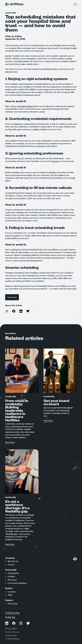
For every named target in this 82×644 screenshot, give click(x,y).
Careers (11, 565)
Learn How (12, 297)
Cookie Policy (11, 635)
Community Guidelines (17, 583)
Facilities (11, 577)
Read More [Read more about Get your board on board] (48, 421)
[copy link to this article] (7, 311)
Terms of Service (12, 632)
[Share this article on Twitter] (28, 311)
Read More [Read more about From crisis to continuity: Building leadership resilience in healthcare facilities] (10, 442)
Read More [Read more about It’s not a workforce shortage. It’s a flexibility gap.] (10, 544)
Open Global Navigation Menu (75, 4)
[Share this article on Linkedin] (21, 311)
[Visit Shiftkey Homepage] (75, 559)
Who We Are (13, 561)
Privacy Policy (11, 629)
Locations (12, 592)
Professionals (13, 573)
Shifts (10, 595)
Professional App (12, 613)
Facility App (10, 617)
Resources (12, 580)
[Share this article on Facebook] (14, 311)
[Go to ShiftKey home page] (14, 4)
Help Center (13, 604)
